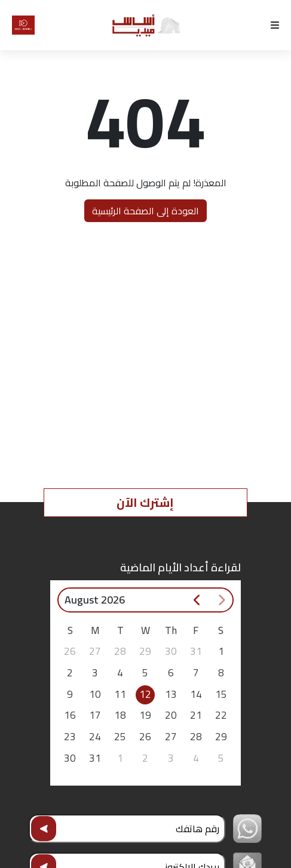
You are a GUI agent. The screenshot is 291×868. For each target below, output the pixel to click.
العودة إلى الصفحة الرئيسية (145, 211)
